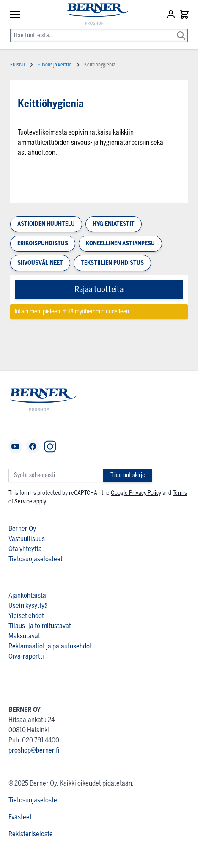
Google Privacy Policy (136, 493)
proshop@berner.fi (34, 750)
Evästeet (20, 817)
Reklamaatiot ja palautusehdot (50, 646)
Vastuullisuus (27, 539)
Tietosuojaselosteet (36, 559)
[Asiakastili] (172, 14)
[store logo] (94, 15)
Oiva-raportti (26, 656)
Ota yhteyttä (25, 549)
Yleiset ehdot (26, 616)
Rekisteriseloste (31, 834)
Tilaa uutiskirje (128, 475)
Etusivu (18, 65)
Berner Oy (22, 529)
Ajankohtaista (27, 595)
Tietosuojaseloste (33, 800)
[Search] (181, 30)
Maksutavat (24, 636)
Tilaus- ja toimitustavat (40, 626)
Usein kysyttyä (28, 606)
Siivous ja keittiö (55, 65)
